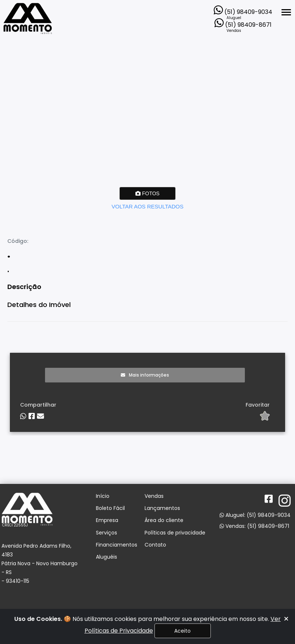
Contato (155, 545)
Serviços (107, 533)
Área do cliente (164, 520)
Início (103, 496)
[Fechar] (286, 619)
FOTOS (147, 193)
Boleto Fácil (110, 508)
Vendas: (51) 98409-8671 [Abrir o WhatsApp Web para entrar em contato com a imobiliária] (254, 526)
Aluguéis (107, 557)
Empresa (107, 520)
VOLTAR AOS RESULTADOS (147, 206)
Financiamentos (117, 545)
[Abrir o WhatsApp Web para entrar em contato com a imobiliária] (243, 8)
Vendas (154, 496)
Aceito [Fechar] (182, 631)
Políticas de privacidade (175, 533)
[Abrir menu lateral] (286, 12)
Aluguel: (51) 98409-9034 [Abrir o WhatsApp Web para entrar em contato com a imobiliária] (255, 515)
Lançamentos (162, 508)
